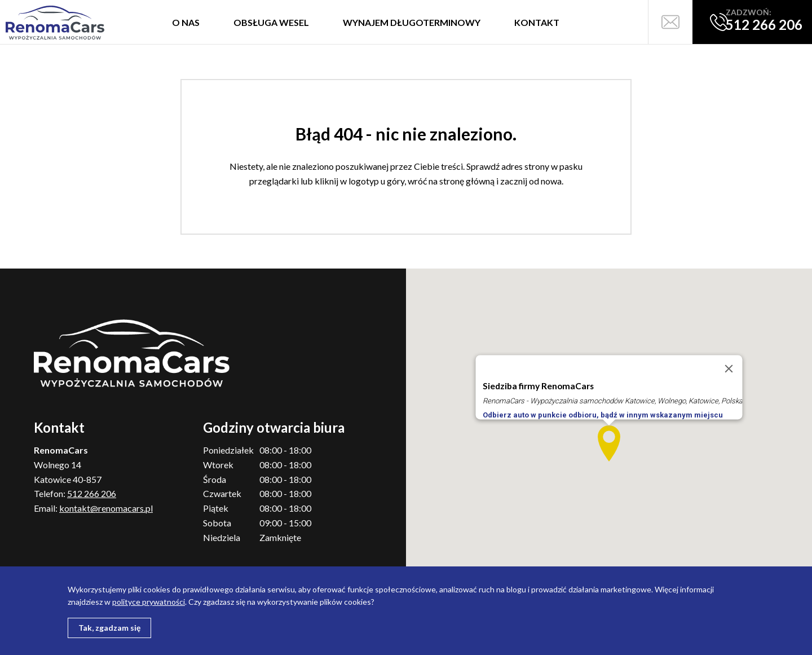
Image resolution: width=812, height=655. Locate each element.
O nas (186, 22)
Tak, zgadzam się (109, 628)
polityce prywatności (149, 602)
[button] (609, 443)
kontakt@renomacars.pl (106, 508)
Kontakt (537, 22)
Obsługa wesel (271, 22)
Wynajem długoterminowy (412, 22)
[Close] (729, 369)
